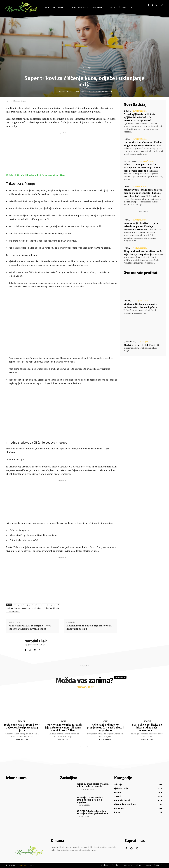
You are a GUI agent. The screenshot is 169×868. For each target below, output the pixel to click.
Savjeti (89, 68)
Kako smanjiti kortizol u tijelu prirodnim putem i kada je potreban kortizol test (141, 226)
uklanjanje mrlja (13, 611)
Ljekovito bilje (130, 342)
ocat (57, 605)
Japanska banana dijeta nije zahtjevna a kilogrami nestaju (89, 627)
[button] (162, 5)
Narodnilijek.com (23, 865)
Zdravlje (81, 68)
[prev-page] (81, 746)
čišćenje (17, 605)
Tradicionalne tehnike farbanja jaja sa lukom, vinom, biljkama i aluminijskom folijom (64, 728)
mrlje (51, 605)
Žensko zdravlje (131, 161)
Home (8, 101)
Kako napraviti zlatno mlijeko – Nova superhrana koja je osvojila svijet (30, 627)
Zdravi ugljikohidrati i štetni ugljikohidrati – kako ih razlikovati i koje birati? (140, 117)
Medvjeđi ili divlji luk (136, 345)
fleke (38, 605)
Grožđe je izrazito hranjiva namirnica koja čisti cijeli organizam (90, 800)
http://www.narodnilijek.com (35, 645)
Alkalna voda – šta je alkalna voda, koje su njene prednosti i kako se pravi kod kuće (143, 193)
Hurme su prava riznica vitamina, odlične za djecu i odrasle (93, 785)
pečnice (10, 608)
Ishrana (127, 111)
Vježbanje (128, 301)
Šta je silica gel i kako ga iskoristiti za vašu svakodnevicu (147, 728)
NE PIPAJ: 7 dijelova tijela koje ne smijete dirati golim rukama (92, 812)
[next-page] (87, 746)
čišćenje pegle (28, 605)
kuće (45, 605)
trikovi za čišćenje (52, 608)
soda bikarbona (28, 608)
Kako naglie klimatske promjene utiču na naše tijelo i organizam (105, 728)
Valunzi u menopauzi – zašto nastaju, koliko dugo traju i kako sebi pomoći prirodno (142, 168)
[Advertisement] (62, 153)
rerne (18, 608)
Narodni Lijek (68, 92)
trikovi (40, 608)
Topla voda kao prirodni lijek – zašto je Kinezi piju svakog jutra (22, 728)
